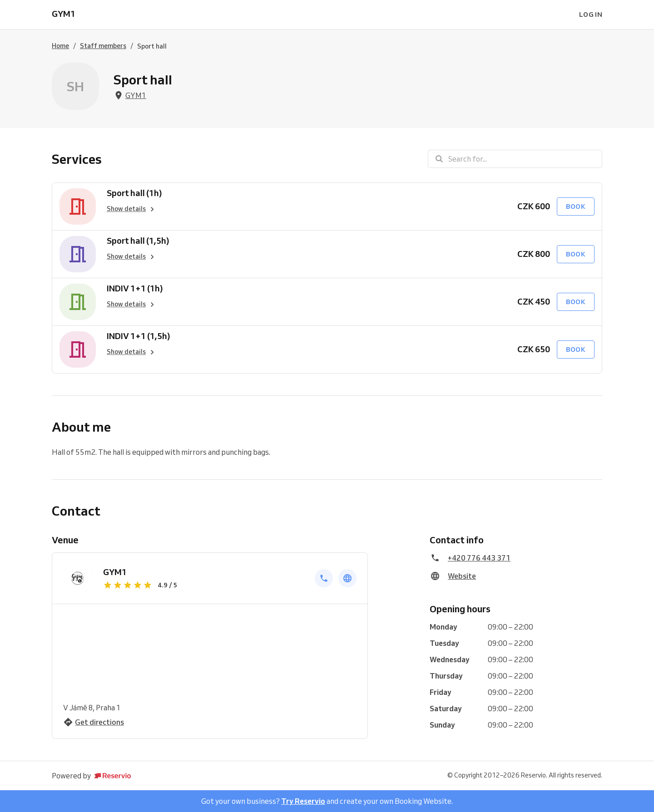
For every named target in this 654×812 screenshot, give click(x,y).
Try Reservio (303, 801)
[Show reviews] (203, 585)
